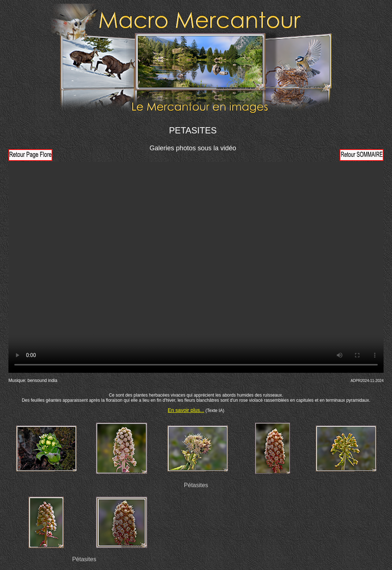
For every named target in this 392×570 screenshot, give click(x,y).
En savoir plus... (186, 410)
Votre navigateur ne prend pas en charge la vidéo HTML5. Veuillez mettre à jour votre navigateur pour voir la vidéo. (196, 267)
